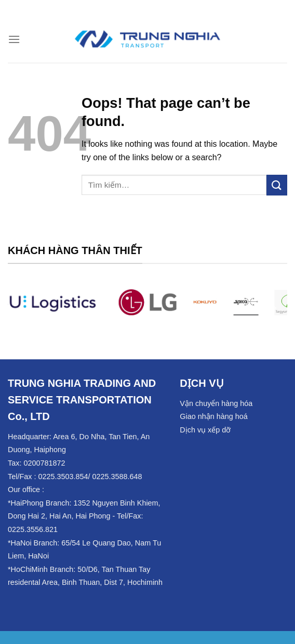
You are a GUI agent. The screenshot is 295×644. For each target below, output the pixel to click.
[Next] (272, 308)
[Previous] (23, 308)
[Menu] (14, 39)
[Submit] (277, 185)
